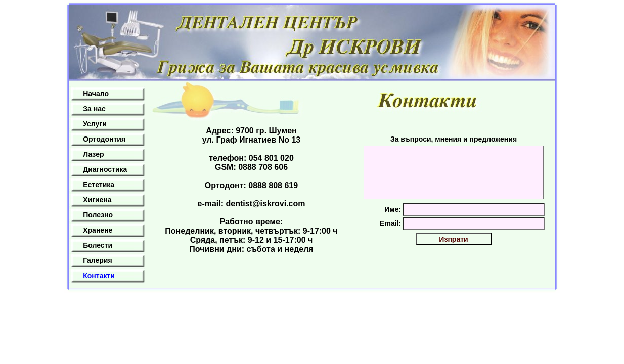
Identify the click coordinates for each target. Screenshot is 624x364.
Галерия (97, 260)
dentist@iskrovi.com (266, 203)
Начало (96, 94)
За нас (94, 109)
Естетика (99, 185)
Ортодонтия (104, 139)
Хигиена (97, 200)
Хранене (98, 230)
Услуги (95, 124)
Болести (98, 245)
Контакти (99, 276)
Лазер (93, 154)
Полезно (98, 215)
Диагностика (105, 169)
